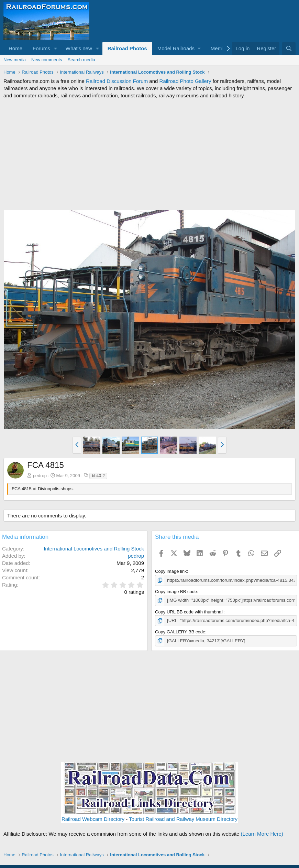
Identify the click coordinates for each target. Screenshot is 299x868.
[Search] (289, 48)
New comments (47, 60)
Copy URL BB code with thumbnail (189, 612)
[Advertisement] (149, 154)
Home (15, 48)
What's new (79, 48)
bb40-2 (98, 476)
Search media (81, 60)
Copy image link (171, 571)
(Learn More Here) (262, 833)
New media (15, 60)
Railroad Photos (127, 48)
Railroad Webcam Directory (93, 819)
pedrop (40, 476)
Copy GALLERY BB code (180, 631)
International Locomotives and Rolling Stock (94, 549)
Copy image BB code (176, 592)
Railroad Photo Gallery (185, 81)
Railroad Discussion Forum (117, 81)
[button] (56, 48)
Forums (41, 48)
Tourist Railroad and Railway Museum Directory (183, 819)
